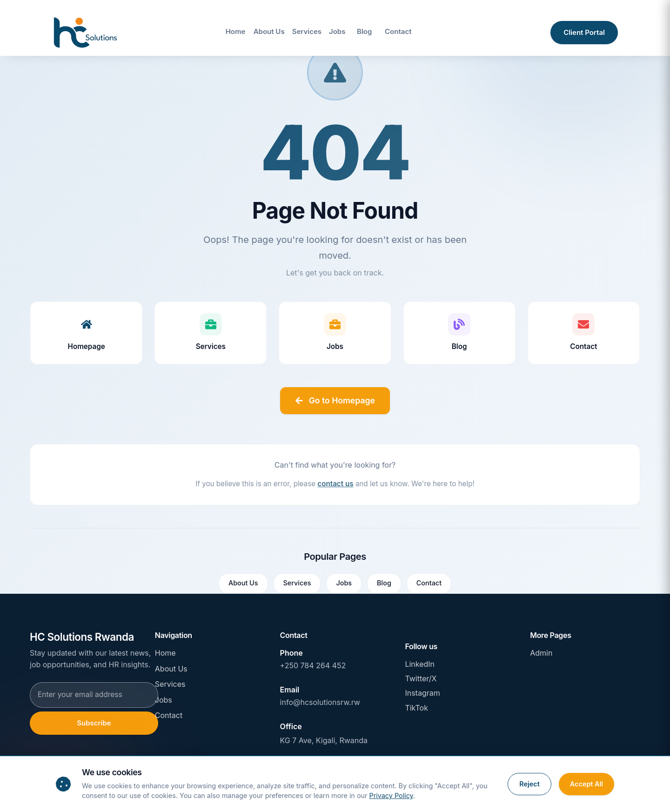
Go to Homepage (335, 400)
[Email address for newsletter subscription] (94, 695)
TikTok (416, 708)
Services (297, 583)
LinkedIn (420, 664)
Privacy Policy (392, 795)
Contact (429, 583)
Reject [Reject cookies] (529, 784)
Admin (541, 653)
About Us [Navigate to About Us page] (269, 31)
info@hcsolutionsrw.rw (320, 702)
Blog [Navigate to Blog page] (364, 31)
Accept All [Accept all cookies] (586, 784)
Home (165, 653)
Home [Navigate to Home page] (236, 31)
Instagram (422, 693)
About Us (243, 583)
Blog (384, 583)
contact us (335, 484)
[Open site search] (533, 33)
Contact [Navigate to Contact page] (398, 31)
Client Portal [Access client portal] (584, 32)
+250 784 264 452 (313, 665)
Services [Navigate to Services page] (307, 31)
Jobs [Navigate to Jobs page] (337, 31)
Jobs (344, 583)
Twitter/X (421, 678)
